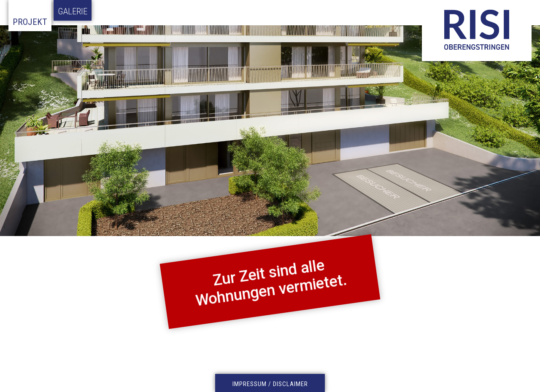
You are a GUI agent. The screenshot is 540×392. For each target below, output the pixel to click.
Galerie (73, 11)
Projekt (30, 22)
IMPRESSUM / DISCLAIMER (270, 384)
